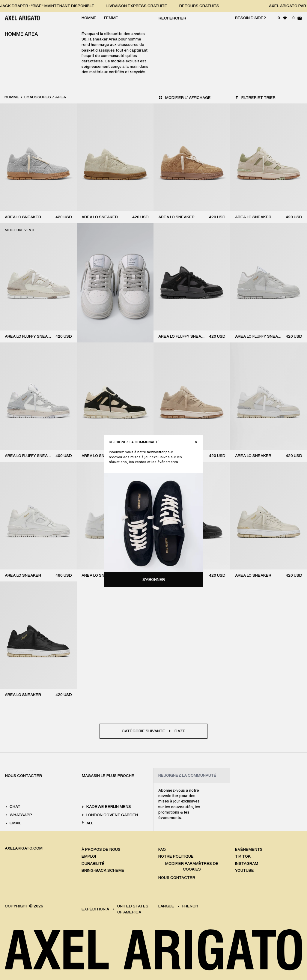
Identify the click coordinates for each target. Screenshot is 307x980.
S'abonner (154, 580)
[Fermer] (196, 442)
